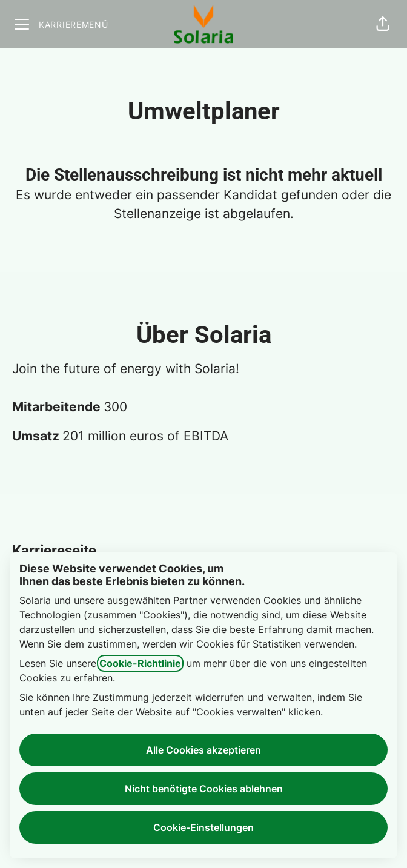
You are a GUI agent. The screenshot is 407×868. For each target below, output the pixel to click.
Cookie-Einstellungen (203, 827)
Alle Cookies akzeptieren (203, 750)
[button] (383, 24)
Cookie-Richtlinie (140, 663)
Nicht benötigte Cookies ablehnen (204, 789)
